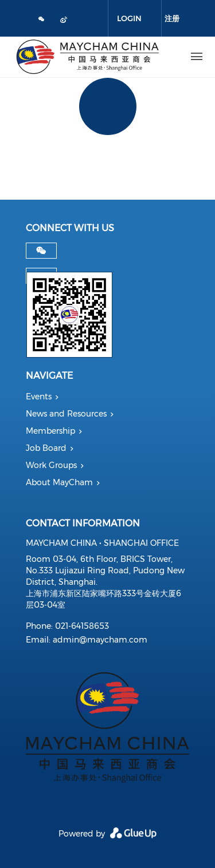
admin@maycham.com (100, 640)
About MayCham (59, 482)
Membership (50, 431)
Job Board (46, 448)
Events (39, 397)
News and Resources (66, 414)
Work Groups (51, 465)
